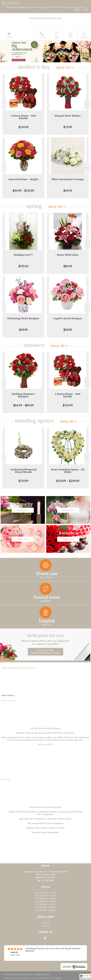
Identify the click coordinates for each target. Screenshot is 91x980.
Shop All (63, 68)
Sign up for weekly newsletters (45, 652)
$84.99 (68, 266)
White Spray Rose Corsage (68, 179)
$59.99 (68, 330)
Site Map (58, 978)
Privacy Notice (24, 978)
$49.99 (23, 330)
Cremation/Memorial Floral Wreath (23, 471)
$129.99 (23, 481)
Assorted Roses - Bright (23, 179)
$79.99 (68, 127)
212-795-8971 (13, 3)
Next (87, 104)
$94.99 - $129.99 (23, 191)
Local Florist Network (43, 978)
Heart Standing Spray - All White (68, 471)
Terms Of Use (9, 978)
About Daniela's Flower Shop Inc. (19, 667)
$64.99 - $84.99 (23, 405)
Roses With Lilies (68, 255)
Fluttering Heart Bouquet (23, 318)
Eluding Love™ (23, 255)
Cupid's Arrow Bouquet (68, 318)
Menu (9, 37)
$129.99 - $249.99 (68, 481)
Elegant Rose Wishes (68, 116)
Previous (4, 104)
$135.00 (23, 266)
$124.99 (23, 127)
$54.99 (68, 191)
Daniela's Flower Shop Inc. (46, 18)
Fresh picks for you (45, 639)
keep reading (8, 695)
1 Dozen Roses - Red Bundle (23, 117)
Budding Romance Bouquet (23, 395)
